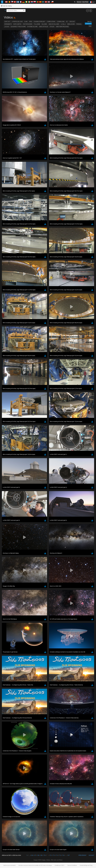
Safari (7, 466)
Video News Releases (62, 27)
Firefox (7, 464)
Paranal (79, 24)
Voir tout (7, 22)
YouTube (4, 424)
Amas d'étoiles (44, 27)
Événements (8, 24)
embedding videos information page (43, 427)
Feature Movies (28, 24)
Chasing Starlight (39, 22)
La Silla (63, 24)
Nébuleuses (71, 24)
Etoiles (52, 27)
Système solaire (32, 27)
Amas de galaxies (54, 24)
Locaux (7, 27)
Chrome (8, 460)
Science (79, 2)
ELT (67, 22)
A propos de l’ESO (17, 22)
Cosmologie (61, 22)
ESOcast (72, 22)
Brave (7, 459)
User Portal (85, 2)
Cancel (15, 493)
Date (90, 26)
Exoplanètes (17, 24)
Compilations (51, 22)
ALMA (26, 22)
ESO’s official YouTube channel (44, 424)
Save (6, 493)
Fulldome (37, 24)
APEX (31, 22)
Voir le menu (6, 6)
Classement (88, 24)
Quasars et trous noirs (18, 27)
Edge (7, 462)
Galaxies (44, 24)
